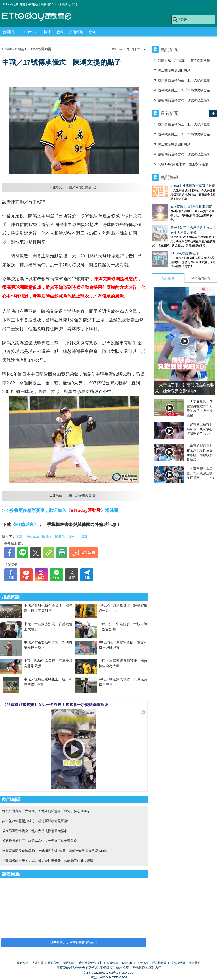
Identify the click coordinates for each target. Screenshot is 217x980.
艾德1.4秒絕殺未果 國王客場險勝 (183, 164)
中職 (19, 537)
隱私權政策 (159, 963)
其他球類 (76, 32)
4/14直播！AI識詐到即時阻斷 (173, 202)
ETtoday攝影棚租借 (166, 245)
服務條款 (142, 963)
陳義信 (60, 537)
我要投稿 (22, 963)
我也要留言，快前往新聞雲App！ (74, 942)
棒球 (47, 32)
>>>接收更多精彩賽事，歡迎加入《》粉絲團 (60, 510)
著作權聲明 (178, 963)
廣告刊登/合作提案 (91, 963)
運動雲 (40, 17)
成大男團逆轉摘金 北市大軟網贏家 (184, 80)
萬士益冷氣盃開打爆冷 (174, 70)
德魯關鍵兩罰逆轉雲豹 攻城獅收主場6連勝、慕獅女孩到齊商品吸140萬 (55, 851)
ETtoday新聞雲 (14, 4)
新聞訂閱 (69, 4)
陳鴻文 (47, 537)
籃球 (60, 32)
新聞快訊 (10, 32)
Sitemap (127, 963)
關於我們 (53, 963)
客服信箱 (112, 963)
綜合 (92, 32)
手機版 (33, 4)
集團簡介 (69, 963)
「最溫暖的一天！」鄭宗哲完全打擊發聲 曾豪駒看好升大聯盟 (48, 861)
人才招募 (38, 963)
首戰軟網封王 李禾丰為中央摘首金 (184, 90)
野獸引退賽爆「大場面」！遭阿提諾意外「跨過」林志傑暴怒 (46, 811)
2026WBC (30, 32)
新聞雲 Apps (50, 4)
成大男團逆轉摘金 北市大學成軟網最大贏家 (35, 831)
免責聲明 (195, 963)
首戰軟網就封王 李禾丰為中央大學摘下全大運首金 (40, 841)
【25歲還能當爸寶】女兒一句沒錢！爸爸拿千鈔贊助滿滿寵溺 (55, 705)
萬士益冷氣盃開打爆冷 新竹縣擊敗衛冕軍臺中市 (38, 821)
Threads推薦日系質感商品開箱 (174, 186)
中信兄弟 (32, 537)
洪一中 (73, 537)
